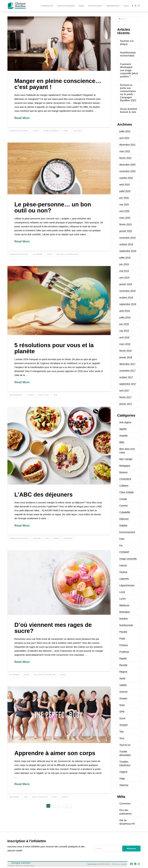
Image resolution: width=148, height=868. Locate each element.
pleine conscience (51, 131)
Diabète (123, 525)
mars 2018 (125, 344)
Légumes (124, 579)
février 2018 (126, 351)
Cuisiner (124, 506)
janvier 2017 (126, 404)
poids (66, 131)
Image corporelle (128, 559)
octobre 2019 (126, 244)
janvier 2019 (126, 284)
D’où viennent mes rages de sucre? (53, 628)
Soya (122, 705)
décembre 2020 (127, 165)
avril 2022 (124, 138)
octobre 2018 (126, 297)
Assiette (123, 436)
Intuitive (123, 572)
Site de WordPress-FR (127, 822)
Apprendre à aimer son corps (55, 753)
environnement (16, 395)
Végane (123, 772)
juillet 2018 (125, 317)
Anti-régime (125, 422)
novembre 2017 (127, 371)
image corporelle (40, 797)
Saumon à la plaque (127, 42)
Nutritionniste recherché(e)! (128, 54)
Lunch (123, 599)
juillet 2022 (125, 131)
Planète (123, 632)
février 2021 (126, 158)
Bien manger (126, 459)
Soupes (123, 698)
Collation (124, 486)
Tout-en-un (125, 745)
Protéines (124, 652)
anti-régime (38, 254)
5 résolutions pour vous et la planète (54, 348)
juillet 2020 (125, 191)
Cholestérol (125, 479)
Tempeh (123, 725)
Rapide (123, 658)
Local (122, 592)
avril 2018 (124, 337)
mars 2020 (125, 218)
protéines (68, 538)
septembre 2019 (128, 251)
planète (31, 395)
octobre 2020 (126, 178)
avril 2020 (124, 211)
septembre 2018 (128, 304)
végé (55, 395)
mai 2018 (124, 331)
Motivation (125, 612)
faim (47, 538)
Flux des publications (126, 812)
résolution (44, 395)
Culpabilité (125, 512)
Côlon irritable (127, 492)
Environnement (127, 532)
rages (27, 675)
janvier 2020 (126, 231)
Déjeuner (124, 519)
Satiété (123, 685)
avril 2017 (124, 391)
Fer (121, 545)
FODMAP (124, 552)
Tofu (122, 732)
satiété (65, 797)
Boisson (123, 472)
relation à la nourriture (67, 254)
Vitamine (124, 785)
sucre (63, 675)
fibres (56, 538)
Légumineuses (127, 585)
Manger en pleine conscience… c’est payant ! (58, 84)
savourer (77, 131)
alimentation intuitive (19, 131)
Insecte (123, 565)
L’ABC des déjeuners (44, 495)
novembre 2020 (127, 171)
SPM (122, 712)
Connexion (125, 804)
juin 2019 (124, 264)
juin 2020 (124, 198)
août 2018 (125, 311)
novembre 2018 (127, 291)
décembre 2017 (127, 364)
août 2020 (125, 184)
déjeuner (37, 538)
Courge (123, 499)
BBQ (122, 442)
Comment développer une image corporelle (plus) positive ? (129, 70)
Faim (122, 539)
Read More (22, 118)
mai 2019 (124, 271)
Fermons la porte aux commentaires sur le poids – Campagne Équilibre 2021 (128, 93)
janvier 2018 (126, 357)
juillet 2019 (125, 258)
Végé (122, 778)
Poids (122, 638)
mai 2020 (124, 204)
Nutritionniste (126, 625)
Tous (122, 738)
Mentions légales (120, 864)
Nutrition (124, 619)
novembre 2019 (127, 238)
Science (123, 692)
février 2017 (126, 397)
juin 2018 (124, 324)
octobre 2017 (126, 377)
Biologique (125, 466)
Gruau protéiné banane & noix (129, 110)
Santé (122, 678)
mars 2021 (125, 151)
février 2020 (126, 224)
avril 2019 (124, 278)
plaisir (36, 131)
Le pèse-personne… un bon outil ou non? (53, 208)
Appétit (123, 429)
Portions (124, 645)
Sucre (122, 718)
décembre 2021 (127, 145)
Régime (123, 672)
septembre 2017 (128, 384)
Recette (123, 665)
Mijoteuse (124, 605)
